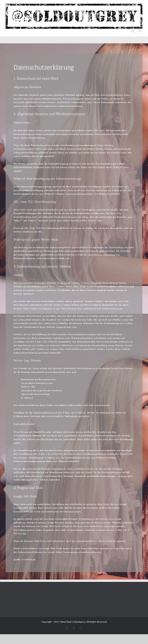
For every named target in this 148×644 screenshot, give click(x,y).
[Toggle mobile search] (133, 31)
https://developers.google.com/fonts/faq (103, 548)
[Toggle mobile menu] (140, 31)
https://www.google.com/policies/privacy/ (79, 552)
